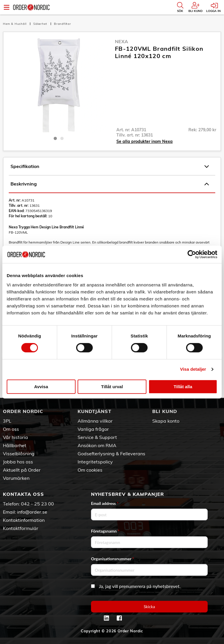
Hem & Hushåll (15, 24)
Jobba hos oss (18, 462)
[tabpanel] (58, 85)
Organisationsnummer (113, 559)
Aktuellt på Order (22, 470)
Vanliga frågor (93, 429)
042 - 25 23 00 (37, 504)
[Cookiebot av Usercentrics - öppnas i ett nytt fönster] (192, 254)
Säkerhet (41, 24)
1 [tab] (55, 138)
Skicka (149, 607)
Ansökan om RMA (97, 445)
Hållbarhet (15, 445)
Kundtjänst (94, 411)
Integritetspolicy (95, 462)
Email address (105, 503)
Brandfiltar (63, 24)
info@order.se (32, 512)
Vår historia (15, 437)
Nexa (121, 41)
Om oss (11, 429)
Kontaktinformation (24, 520)
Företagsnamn (105, 531)
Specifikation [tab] (110, 167)
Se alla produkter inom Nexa (145, 141)
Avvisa (41, 387)
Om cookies (90, 470)
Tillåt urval (112, 387)
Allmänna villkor (95, 421)
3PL (7, 421)
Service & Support (97, 437)
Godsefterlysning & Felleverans (111, 454)
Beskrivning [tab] (110, 184)
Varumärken (16, 478)
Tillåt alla (183, 387)
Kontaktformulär (21, 528)
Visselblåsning (19, 454)
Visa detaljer (193, 369)
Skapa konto (166, 421)
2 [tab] (62, 138)
